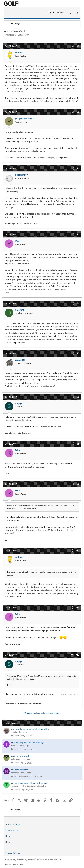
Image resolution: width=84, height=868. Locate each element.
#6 (78, 353)
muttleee (10, 35)
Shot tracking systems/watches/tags (28, 743)
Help (8, 836)
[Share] (73, 46)
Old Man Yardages (20, 770)
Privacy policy (12, 830)
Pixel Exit (20, 865)
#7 (78, 397)
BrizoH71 (15, 759)
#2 (78, 112)
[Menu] (8, 13)
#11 (77, 608)
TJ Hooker (15, 786)
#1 (78, 46)
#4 (78, 234)
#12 (77, 655)
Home (8, 842)
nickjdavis (15, 773)
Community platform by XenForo (33, 860)
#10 (77, 551)
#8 (78, 444)
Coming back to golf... (21, 756)
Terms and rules (13, 824)
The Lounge (23, 732)
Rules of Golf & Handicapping (33, 786)
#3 (78, 168)
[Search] (77, 13)
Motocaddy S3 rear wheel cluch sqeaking (30, 729)
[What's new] (71, 13)
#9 (78, 484)
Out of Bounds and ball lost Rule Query (29, 783)
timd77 (14, 746)
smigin (14, 732)
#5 (78, 303)
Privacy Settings (13, 853)
